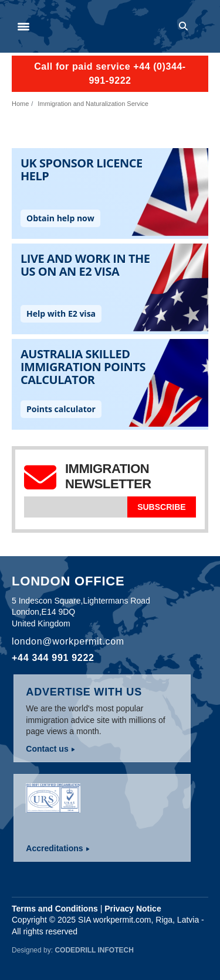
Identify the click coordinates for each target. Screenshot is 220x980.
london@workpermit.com (68, 641)
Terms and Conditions (55, 909)
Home (20, 104)
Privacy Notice (133, 909)
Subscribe (161, 507)
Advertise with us (84, 692)
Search (185, 26)
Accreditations (54, 848)
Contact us (47, 749)
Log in (203, 26)
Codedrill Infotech (94, 950)
